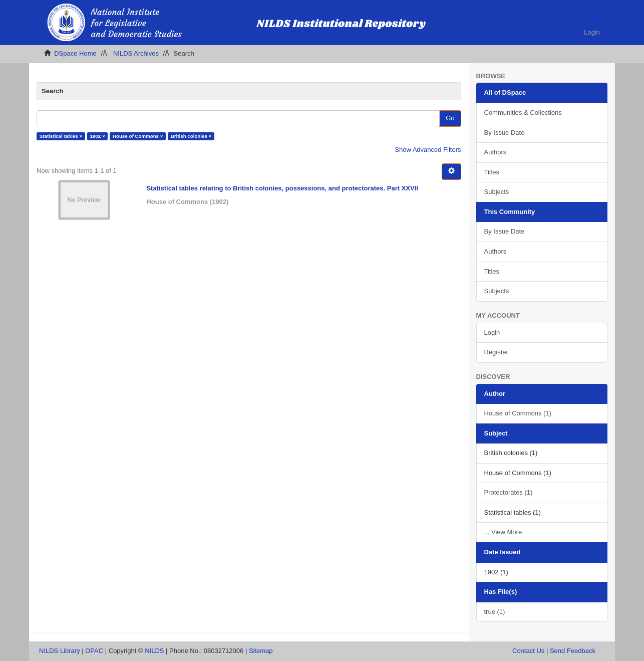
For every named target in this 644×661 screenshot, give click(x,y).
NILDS (154, 651)
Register (496, 352)
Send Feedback (573, 651)
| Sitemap (259, 651)
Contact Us (528, 651)
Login (492, 333)
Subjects (497, 192)
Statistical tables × (61, 136)
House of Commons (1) (518, 413)
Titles (492, 172)
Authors (496, 152)
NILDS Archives (136, 53)
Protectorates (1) (509, 492)
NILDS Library (60, 651)
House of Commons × (138, 136)
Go (450, 118)
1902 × (98, 136)
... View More (503, 532)
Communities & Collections (523, 113)
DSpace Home (75, 53)
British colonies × (191, 136)
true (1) (495, 612)
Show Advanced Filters (428, 150)
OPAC (94, 651)
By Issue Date (505, 133)
